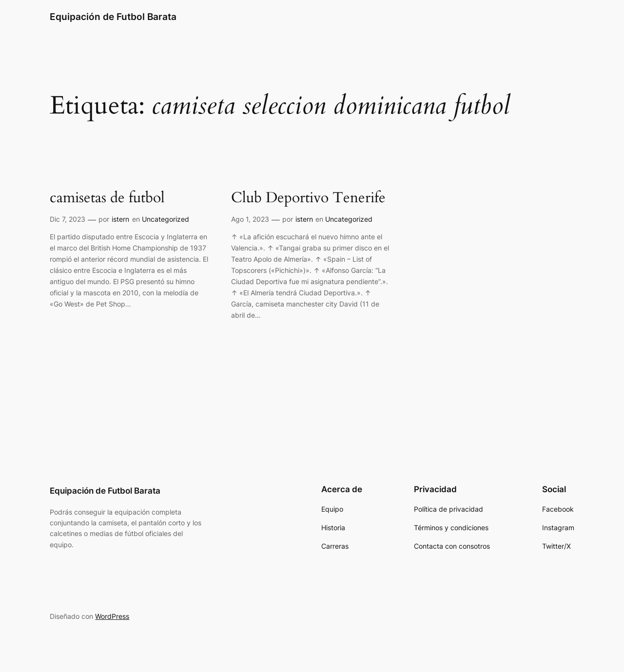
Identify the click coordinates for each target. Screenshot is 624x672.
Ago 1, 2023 (250, 219)
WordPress (112, 616)
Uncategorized (166, 219)
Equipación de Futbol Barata (113, 17)
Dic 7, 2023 (68, 219)
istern (120, 219)
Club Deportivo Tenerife (308, 198)
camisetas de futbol (107, 198)
